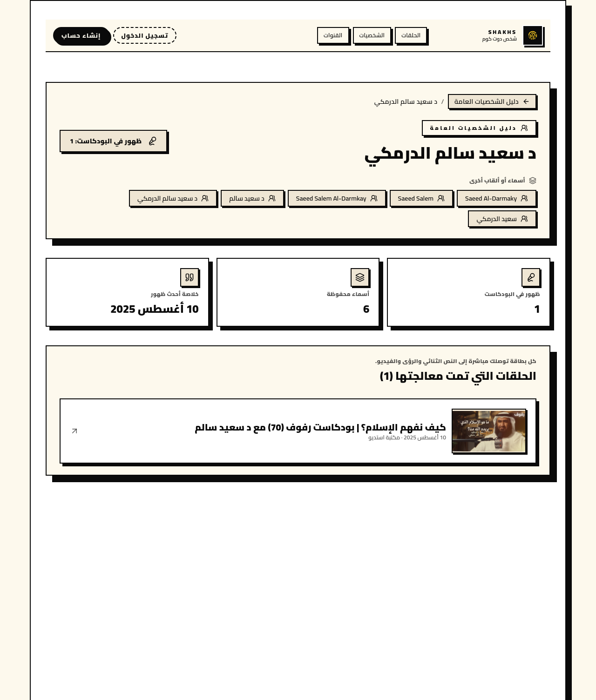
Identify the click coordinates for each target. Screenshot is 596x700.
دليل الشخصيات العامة (492, 101)
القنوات (333, 35)
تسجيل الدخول (145, 35)
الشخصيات (372, 35)
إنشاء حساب (81, 35)
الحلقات (411, 35)
